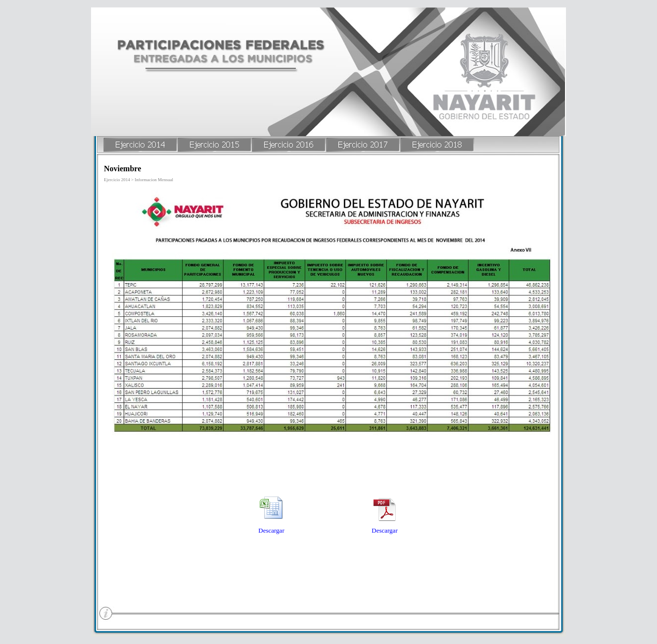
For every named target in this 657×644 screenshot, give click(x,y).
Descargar (271, 530)
